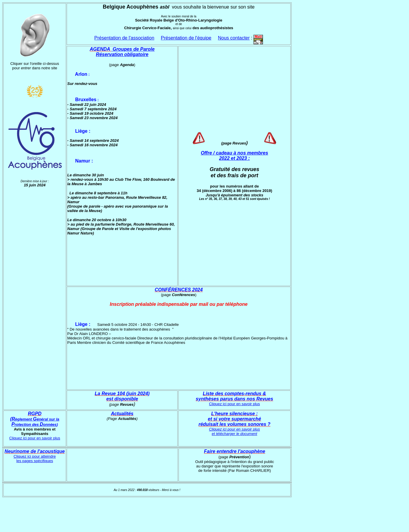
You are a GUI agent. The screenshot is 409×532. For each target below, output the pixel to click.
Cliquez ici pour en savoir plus (234, 404)
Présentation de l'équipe (186, 38)
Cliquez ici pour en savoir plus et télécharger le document (234, 431)
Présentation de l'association (124, 38)
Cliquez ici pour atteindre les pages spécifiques (35, 459)
